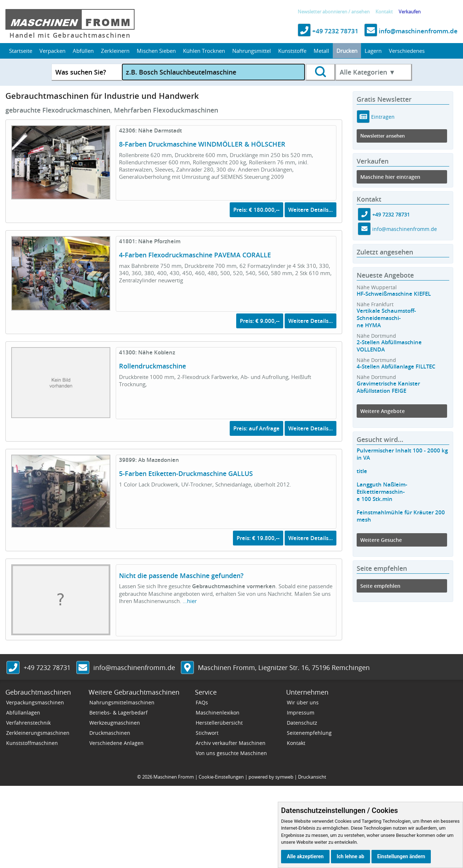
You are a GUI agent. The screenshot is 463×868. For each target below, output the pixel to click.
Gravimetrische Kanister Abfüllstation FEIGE (388, 387)
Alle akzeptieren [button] (305, 856)
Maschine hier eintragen (390, 177)
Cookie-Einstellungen (221, 777)
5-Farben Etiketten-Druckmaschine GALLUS (186, 473)
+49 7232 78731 (328, 31)
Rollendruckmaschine (152, 366)
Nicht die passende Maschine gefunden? (181, 576)
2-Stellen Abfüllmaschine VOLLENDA (389, 346)
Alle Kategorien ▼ (368, 72)
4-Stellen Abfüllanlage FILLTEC (396, 366)
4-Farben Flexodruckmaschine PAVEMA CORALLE (195, 255)
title (362, 471)
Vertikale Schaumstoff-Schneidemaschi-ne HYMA (386, 318)
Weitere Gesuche (381, 540)
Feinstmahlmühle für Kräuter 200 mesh (401, 516)
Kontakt (384, 12)
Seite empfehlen (380, 586)
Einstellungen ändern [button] (401, 856)
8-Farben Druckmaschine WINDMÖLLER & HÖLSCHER (202, 144)
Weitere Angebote (383, 411)
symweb (284, 777)
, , (284, 667)
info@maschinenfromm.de (411, 31)
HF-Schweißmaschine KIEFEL (394, 294)
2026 (147, 777)
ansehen (360, 12)
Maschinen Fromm (174, 777)
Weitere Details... (311, 210)
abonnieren (335, 12)
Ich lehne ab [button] (351, 856)
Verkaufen (410, 12)
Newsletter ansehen (383, 136)
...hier (190, 601)
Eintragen (382, 117)
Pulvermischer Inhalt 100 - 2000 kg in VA (402, 454)
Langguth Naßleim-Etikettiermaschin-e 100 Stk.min (382, 492)
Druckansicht (312, 777)
